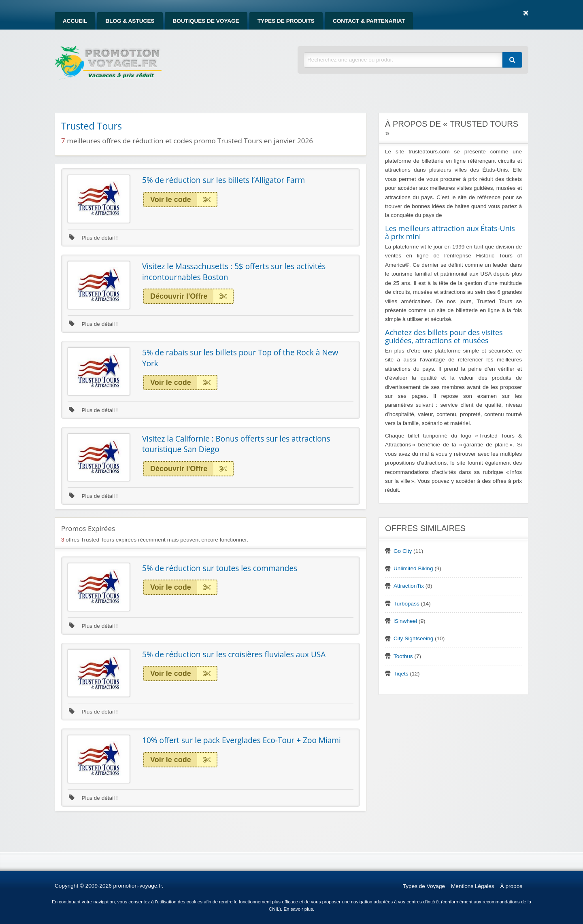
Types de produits (286, 21)
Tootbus (403, 656)
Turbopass (406, 604)
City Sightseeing (413, 638)
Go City (403, 551)
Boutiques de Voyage (206, 21)
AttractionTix (409, 586)
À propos (511, 886)
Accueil (75, 21)
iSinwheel (405, 621)
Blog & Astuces (130, 21)
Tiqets (401, 674)
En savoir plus (298, 909)
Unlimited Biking (413, 568)
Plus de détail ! (93, 238)
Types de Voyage (424, 886)
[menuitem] (75, 21)
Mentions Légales (473, 886)
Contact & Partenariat (369, 21)
